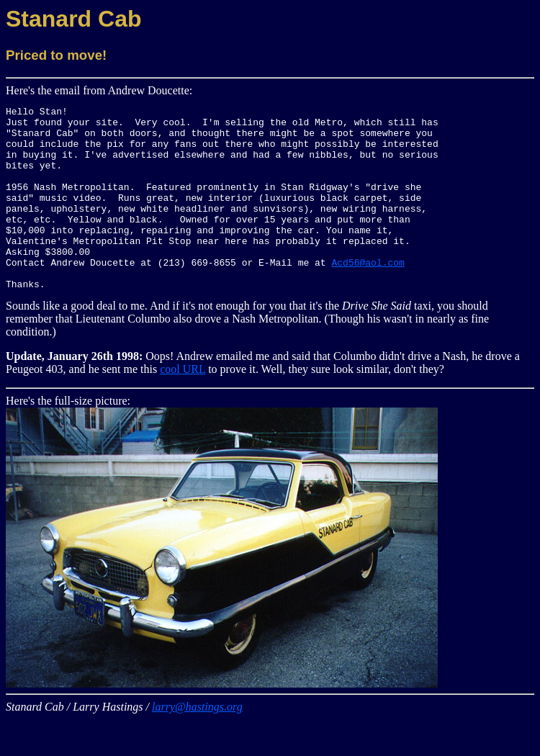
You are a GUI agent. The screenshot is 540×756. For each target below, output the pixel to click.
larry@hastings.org (197, 743)
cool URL (183, 406)
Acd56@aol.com (368, 294)
